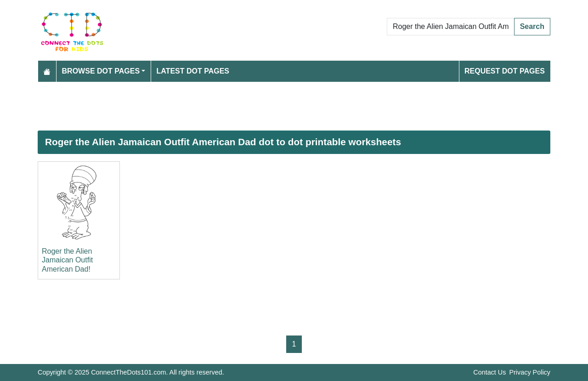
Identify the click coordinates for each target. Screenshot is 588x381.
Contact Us (489, 372)
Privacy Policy (530, 372)
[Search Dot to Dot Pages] (451, 27)
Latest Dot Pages (193, 71)
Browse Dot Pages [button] (101, 71)
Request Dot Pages (505, 71)
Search (532, 26)
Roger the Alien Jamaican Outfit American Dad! (67, 260)
